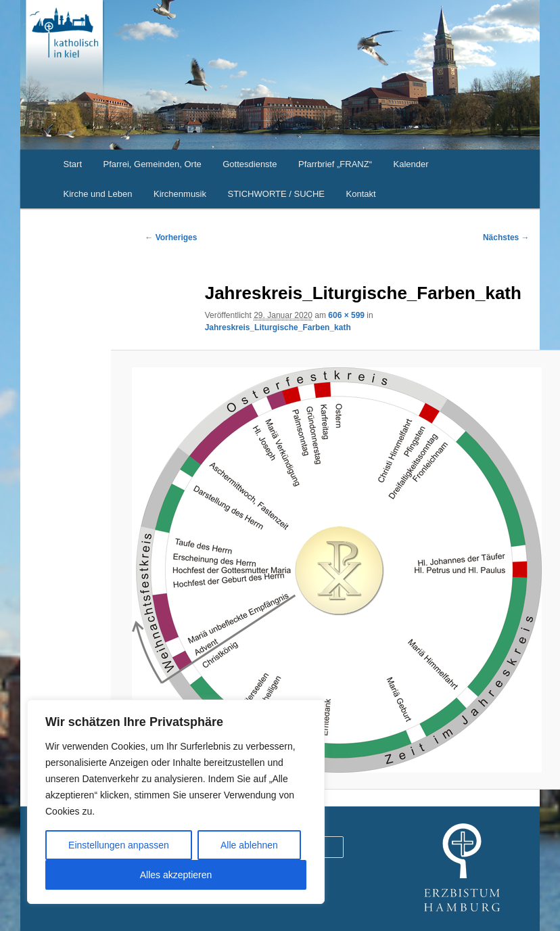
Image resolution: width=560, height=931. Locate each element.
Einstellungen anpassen (119, 845)
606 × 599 (346, 315)
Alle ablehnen (249, 845)
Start (73, 164)
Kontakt (361, 194)
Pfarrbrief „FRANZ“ (335, 164)
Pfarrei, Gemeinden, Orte (153, 164)
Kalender (411, 164)
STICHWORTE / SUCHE (277, 194)
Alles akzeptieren (176, 875)
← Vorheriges (171, 237)
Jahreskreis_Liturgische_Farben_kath (278, 327)
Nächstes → (506, 237)
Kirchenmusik (180, 194)
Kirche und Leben (98, 194)
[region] (176, 802)
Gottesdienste (250, 164)
